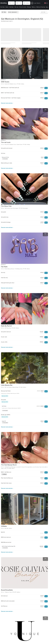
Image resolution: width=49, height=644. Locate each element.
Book (46, 88)
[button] (11, 3)
